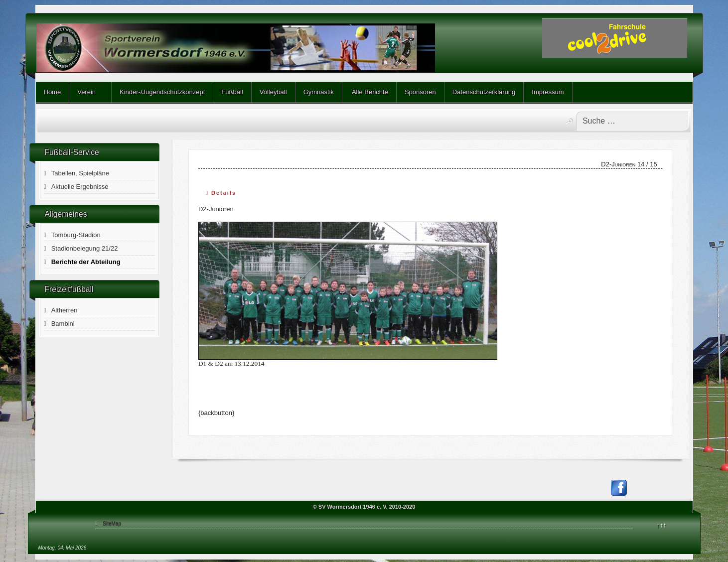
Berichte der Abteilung (86, 262)
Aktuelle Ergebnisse (80, 187)
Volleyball (273, 92)
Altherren (65, 310)
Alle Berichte (369, 92)
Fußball (232, 92)
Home (53, 92)
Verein (86, 92)
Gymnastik (319, 92)
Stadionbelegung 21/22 (85, 248)
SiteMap (112, 523)
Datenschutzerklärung (484, 92)
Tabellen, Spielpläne (80, 173)
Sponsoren (420, 92)
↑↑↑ (662, 525)
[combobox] (632, 121)
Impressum (548, 92)
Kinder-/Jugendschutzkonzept (162, 92)
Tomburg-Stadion (76, 235)
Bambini (63, 324)
